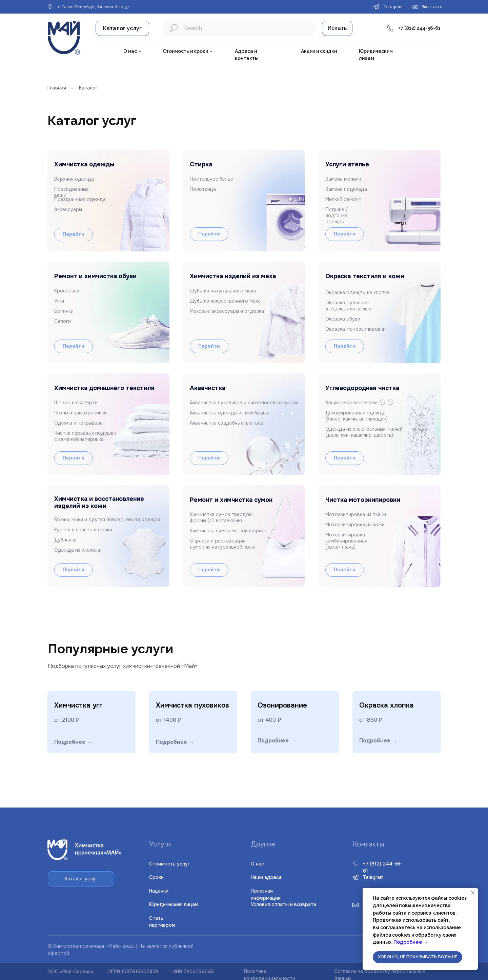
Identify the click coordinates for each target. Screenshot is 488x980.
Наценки (159, 891)
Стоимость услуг (169, 864)
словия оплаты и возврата (283, 904)
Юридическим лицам (174, 904)
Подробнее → (411, 942)
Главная (57, 88)
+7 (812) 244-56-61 (419, 28)
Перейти (74, 570)
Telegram (373, 877)
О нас (130, 51)
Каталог (88, 88)
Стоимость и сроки (185, 51)
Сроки (156, 877)
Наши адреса (266, 877)
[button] (380, 424)
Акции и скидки (319, 51)
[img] (380, 536)
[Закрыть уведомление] (473, 893)
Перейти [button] (345, 458)
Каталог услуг (122, 28)
